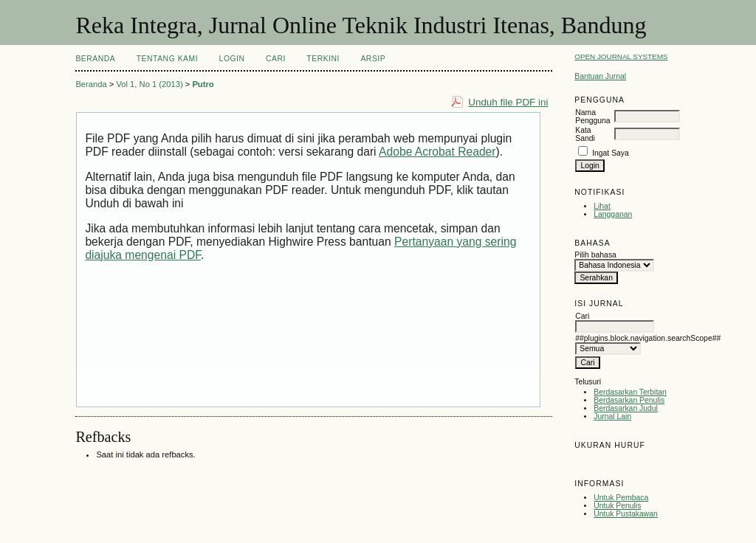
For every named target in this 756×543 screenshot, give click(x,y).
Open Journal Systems (621, 56)
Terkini (323, 59)
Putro (203, 84)
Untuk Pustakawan (626, 514)
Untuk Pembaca (621, 498)
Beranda (95, 59)
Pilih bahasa (595, 255)
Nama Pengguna (592, 117)
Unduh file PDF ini (508, 102)
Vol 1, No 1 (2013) (149, 84)
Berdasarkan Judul (626, 408)
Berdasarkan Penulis (629, 400)
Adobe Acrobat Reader (437, 152)
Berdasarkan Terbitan (630, 392)
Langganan (613, 214)
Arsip (373, 59)
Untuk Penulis (617, 506)
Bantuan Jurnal (600, 76)
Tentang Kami (167, 59)
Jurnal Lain (612, 416)
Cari (276, 59)
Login (232, 59)
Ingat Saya (611, 153)
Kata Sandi (585, 134)
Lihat (602, 206)
